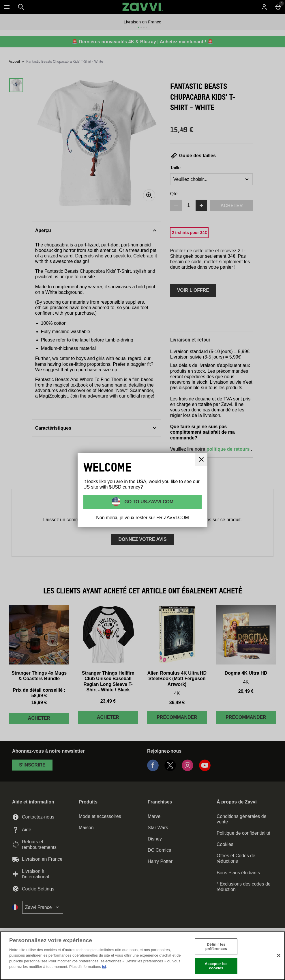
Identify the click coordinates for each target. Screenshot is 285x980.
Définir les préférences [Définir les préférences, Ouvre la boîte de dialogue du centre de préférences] (216, 947)
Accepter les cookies (216, 966)
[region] (142, 956)
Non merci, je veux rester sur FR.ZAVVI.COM (142, 518)
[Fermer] (279, 955)
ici (104, 967)
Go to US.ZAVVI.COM (148, 502)
